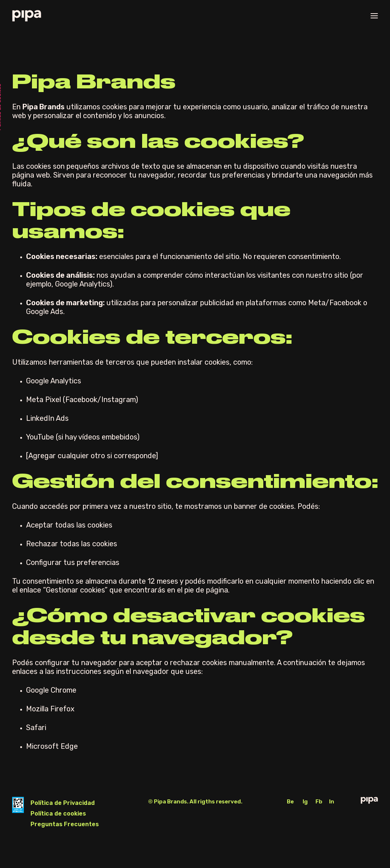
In (332, 802)
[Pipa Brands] (27, 16)
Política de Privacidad (63, 803)
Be (290, 802)
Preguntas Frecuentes (65, 824)
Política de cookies (58, 814)
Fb (319, 802)
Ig (305, 802)
